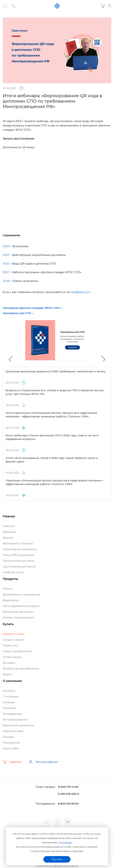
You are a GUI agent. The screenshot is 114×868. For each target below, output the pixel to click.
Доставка (9, 663)
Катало (8, 589)
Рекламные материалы (18, 612)
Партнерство (12, 743)
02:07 (6, 255)
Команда (8, 702)
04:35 (6, 264)
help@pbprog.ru (81, 292)
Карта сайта (11, 748)
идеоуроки (11, 600)
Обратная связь (13, 731)
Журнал (8, 538)
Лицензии (10, 708)
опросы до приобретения (21, 669)
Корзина (12, 762)
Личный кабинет (43, 762)
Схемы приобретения (17, 651)
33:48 (6, 281)
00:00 (6, 246)
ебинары (10, 532)
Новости (8, 526)
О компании (11, 697)
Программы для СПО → (18, 313)
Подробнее (65, 842)
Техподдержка (12, 714)
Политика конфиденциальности (57, 866)
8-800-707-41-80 (68, 787)
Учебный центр (13, 572)
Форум (7, 674)
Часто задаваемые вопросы (21, 606)
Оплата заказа (12, 657)
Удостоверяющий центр (19, 567)
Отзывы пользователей (18, 618)
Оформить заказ (14, 634)
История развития (15, 720)
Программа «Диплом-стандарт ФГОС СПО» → (33, 308)
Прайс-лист (11, 646)
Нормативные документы (20, 549)
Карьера (8, 737)
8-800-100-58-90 (68, 804)
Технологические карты (19, 561)
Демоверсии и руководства (21, 594)
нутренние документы (19, 725)
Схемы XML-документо (19, 555)
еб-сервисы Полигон (18, 543)
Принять (57, 859)
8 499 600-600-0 (68, 794)
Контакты (9, 691)
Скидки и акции (13, 640)
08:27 (6, 272)
